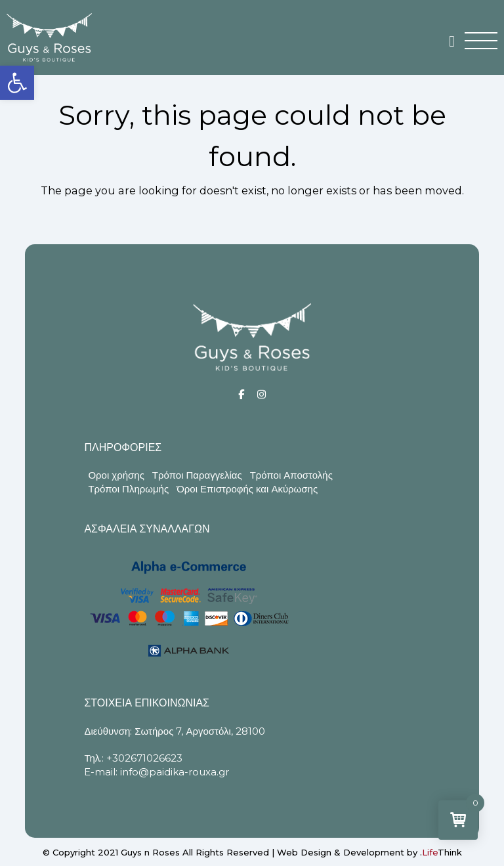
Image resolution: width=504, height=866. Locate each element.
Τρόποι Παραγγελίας (197, 475)
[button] (17, 83)
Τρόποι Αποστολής (291, 475)
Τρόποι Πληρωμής (128, 489)
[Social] (241, 394)
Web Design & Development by (369, 852)
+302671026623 (144, 758)
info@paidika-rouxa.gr (175, 772)
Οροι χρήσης (116, 475)
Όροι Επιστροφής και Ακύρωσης (247, 489)
